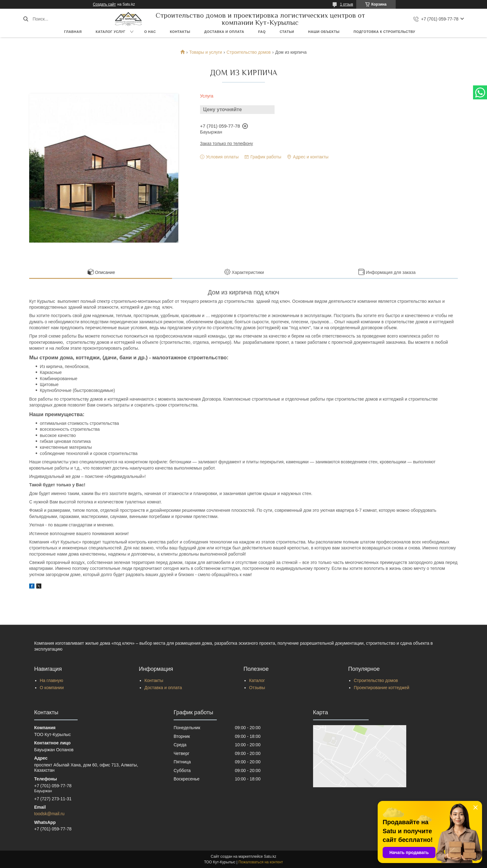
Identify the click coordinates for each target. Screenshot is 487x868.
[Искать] (26, 19)
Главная (73, 32)
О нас (150, 32)
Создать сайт (104, 4)
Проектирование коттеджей (382, 688)
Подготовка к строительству (384, 32)
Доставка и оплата (224, 32)
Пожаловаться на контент (261, 862)
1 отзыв (347, 4)
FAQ (262, 32)
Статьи (287, 32)
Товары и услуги (206, 52)
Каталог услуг (111, 32)
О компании (52, 688)
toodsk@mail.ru (49, 814)
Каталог (257, 680)
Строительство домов (248, 52)
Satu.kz (270, 857)
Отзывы (257, 688)
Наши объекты (324, 32)
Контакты (180, 32)
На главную (51, 680)
